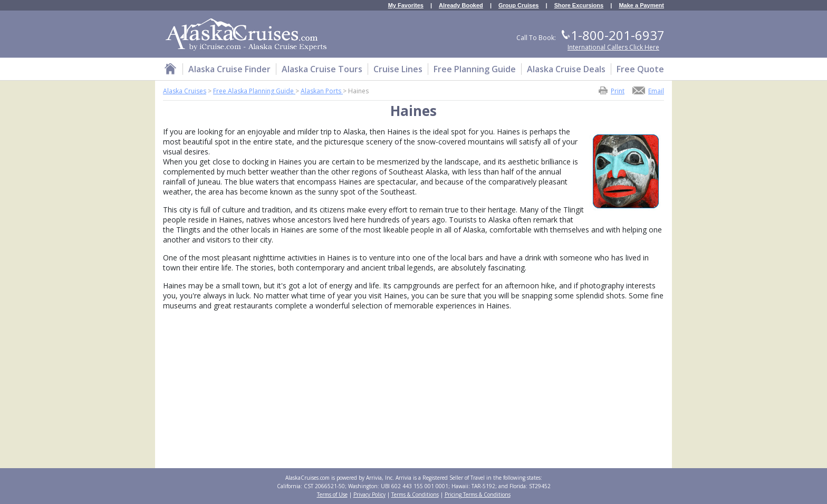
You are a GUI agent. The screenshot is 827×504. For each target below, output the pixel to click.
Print (618, 90)
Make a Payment (641, 6)
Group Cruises (518, 6)
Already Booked (461, 6)
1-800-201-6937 (618, 35)
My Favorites (406, 6)
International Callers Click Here (613, 47)
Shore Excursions (579, 6)
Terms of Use (332, 495)
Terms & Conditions (415, 495)
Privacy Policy (369, 495)
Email (656, 90)
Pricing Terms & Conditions (478, 495)
